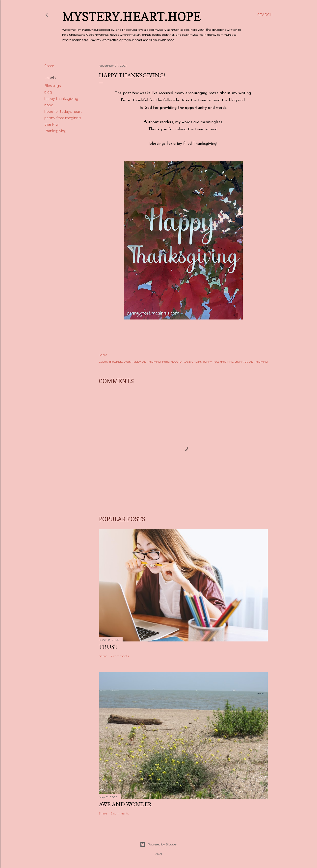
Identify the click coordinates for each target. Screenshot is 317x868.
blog (48, 92)
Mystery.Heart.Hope (132, 16)
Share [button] (49, 66)
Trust (108, 647)
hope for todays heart (63, 112)
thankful (51, 124)
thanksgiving (55, 131)
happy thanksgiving (61, 99)
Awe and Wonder (125, 804)
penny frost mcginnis (63, 118)
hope (49, 105)
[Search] (265, 15)
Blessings (53, 86)
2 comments (120, 656)
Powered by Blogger (158, 844)
